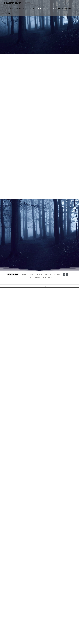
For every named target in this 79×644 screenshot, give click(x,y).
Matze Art (12, 3)
